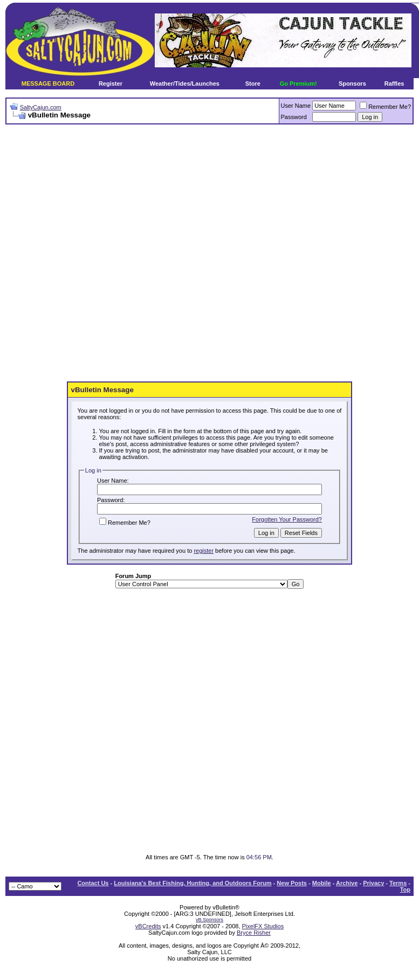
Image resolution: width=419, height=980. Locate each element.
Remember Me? (385, 107)
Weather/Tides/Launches (185, 84)
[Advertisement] (129, 253)
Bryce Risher (254, 933)
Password (294, 117)
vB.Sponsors (209, 920)
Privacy (373, 883)
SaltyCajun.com (41, 107)
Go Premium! (298, 84)
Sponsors (352, 84)
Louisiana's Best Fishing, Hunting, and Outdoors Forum (193, 883)
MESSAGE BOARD (48, 84)
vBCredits (148, 926)
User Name (296, 106)
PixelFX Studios (263, 926)
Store (253, 84)
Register (111, 84)
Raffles (394, 84)
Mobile (322, 883)
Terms (398, 883)
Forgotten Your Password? (287, 519)
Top (405, 889)
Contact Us (93, 883)
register (204, 551)
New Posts (292, 883)
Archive (347, 883)
